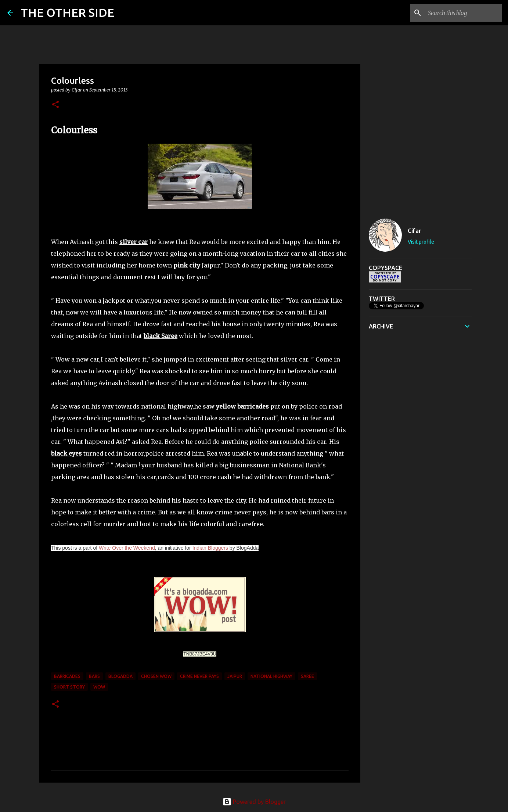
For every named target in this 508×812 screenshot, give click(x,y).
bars (94, 676)
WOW (99, 687)
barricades (67, 676)
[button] (55, 105)
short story (69, 687)
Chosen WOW (156, 676)
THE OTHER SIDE (67, 12)
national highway (271, 676)
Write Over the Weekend (127, 548)
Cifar (414, 231)
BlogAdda (120, 676)
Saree (307, 676)
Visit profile (421, 242)
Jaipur (235, 676)
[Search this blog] (464, 13)
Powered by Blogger (254, 802)
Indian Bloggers (210, 548)
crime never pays (199, 676)
